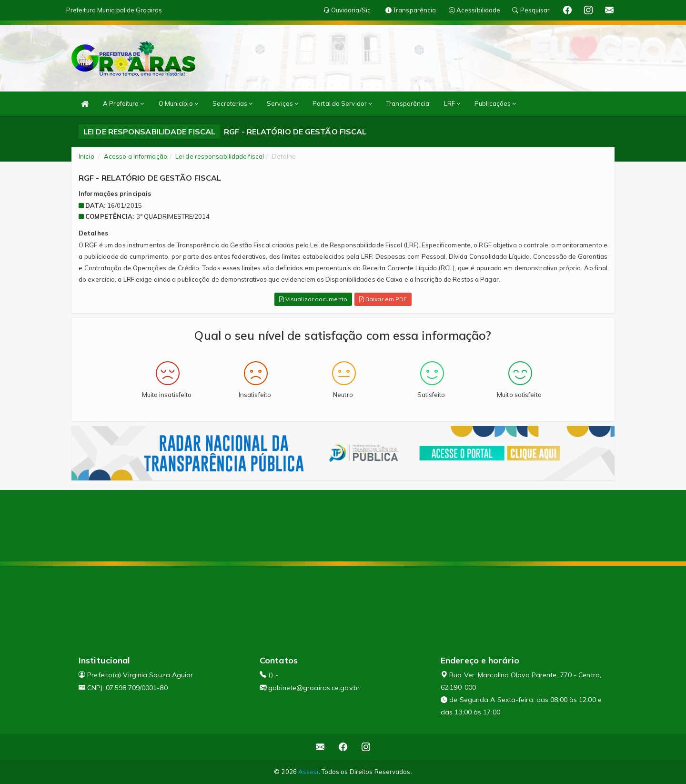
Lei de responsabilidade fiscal (220, 156)
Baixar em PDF (383, 299)
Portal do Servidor (342, 103)
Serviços (282, 103)
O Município (178, 103)
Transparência (408, 103)
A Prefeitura (123, 103)
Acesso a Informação (136, 156)
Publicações (495, 103)
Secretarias (232, 103)
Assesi (308, 772)
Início (86, 156)
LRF (452, 103)
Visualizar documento (313, 299)
